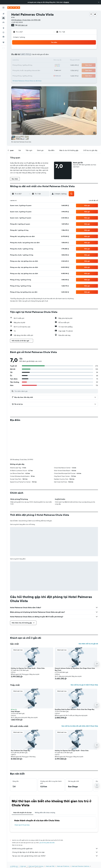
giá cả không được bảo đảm (47, 809)
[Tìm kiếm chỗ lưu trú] (3, 18)
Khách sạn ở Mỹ (50, 833)
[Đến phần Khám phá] (3, 28)
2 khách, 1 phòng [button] (19, 37)
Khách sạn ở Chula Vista (22, 791)
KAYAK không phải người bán (55, 815)
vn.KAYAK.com (14, 833)
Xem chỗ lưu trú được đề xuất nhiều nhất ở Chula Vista (80, 692)
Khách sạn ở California (63, 833)
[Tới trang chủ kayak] (14, 8)
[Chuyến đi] (3, 42)
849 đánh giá (23, 25)
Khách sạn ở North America (36, 833)
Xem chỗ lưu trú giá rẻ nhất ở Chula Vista (84, 651)
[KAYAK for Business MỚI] (3, 37)
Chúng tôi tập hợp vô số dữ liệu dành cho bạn (55, 819)
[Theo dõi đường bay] (3, 32)
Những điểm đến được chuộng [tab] (45, 779)
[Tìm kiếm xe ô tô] (3, 22)
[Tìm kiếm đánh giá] (56, 391)
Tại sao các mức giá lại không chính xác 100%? (55, 822)
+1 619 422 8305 (17, 22)
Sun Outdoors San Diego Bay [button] (20, 717)
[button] (99, 2)
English (67, 2)
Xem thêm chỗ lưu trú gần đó (88, 610)
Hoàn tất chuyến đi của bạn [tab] (22, 779)
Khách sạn (23, 833)
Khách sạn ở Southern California (80, 833)
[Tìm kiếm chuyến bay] (3, 14)
